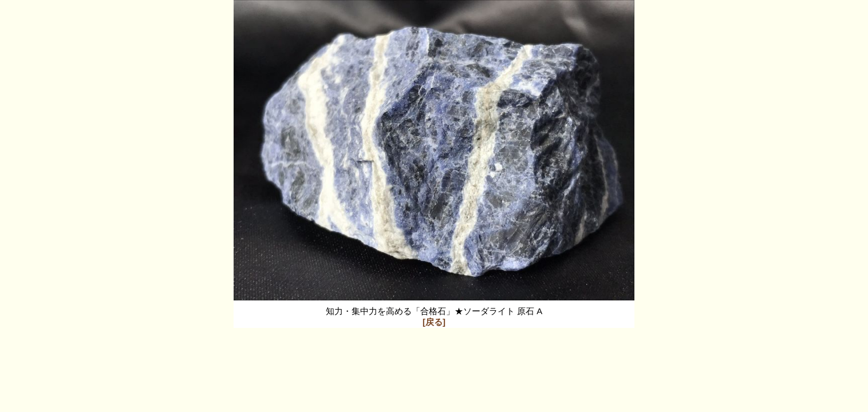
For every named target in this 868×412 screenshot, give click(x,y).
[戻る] (434, 322)
